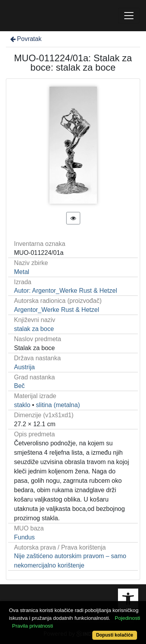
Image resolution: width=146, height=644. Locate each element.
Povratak (25, 39)
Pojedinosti (128, 618)
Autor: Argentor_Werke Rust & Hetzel (66, 291)
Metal (22, 272)
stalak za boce (34, 329)
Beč (19, 386)
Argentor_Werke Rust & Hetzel (56, 310)
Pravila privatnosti (33, 626)
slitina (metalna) (58, 405)
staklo (22, 405)
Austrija (24, 367)
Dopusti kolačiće (115, 635)
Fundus (24, 537)
